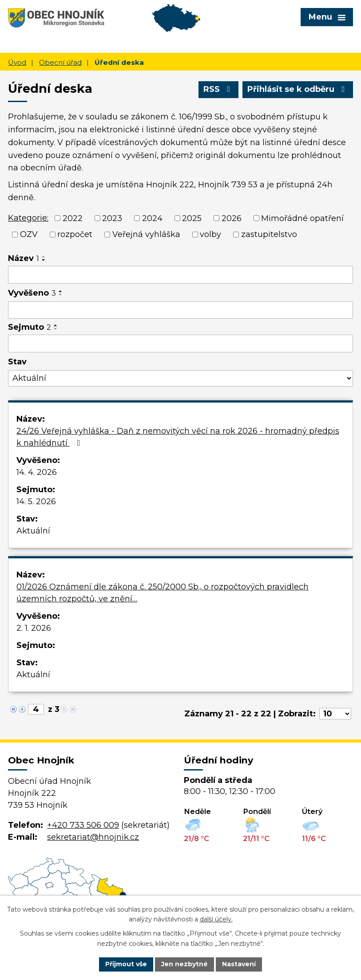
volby (210, 234)
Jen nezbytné (184, 964)
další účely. (216, 920)
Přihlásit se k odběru (298, 89)
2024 (152, 218)
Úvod (17, 62)
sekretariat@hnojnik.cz (93, 837)
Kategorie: (28, 218)
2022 (73, 218)
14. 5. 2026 (36, 502)
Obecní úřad (60, 62)
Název (24, 258)
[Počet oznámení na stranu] (335, 714)
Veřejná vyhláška (146, 234)
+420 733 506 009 (83, 825)
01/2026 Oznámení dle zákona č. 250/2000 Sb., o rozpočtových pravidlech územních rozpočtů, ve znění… (163, 593)
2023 (112, 218)
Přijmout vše (126, 964)
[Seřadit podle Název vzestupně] (44, 257)
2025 (192, 218)
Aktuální (33, 531)
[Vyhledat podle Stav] (180, 378)
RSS (219, 89)
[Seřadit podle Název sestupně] (44, 260)
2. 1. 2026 (34, 628)
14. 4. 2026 (37, 472)
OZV (29, 234)
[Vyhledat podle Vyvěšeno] (180, 310)
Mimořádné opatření (302, 218)
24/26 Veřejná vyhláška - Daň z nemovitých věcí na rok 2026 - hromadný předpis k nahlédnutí (178, 437)
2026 (232, 218)
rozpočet (75, 234)
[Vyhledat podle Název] (180, 275)
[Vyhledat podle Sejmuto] (180, 344)
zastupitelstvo (269, 234)
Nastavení (239, 964)
